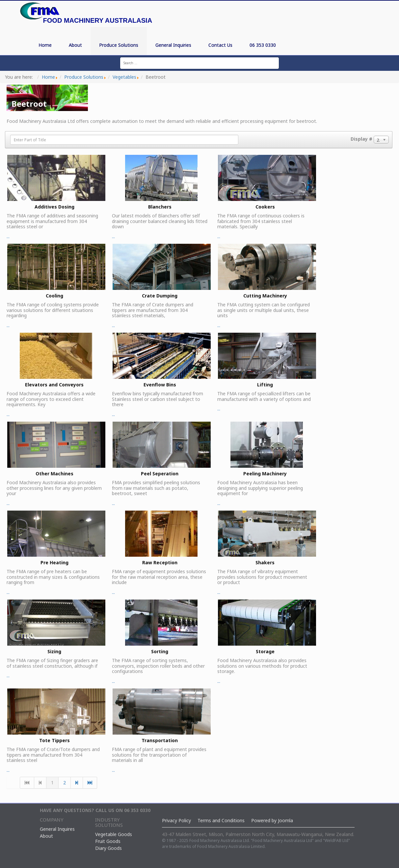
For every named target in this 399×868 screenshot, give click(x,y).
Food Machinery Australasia (98, 20)
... (56, 197)
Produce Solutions (119, 45)
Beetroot (29, 104)
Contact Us (220, 45)
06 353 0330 (263, 45)
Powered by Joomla (272, 820)
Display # (361, 139)
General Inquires (57, 829)
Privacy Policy (176, 820)
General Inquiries (173, 45)
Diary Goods (108, 848)
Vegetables (124, 77)
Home (45, 45)
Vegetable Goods (114, 834)
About (75, 45)
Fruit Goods (108, 841)
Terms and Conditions (221, 820)
